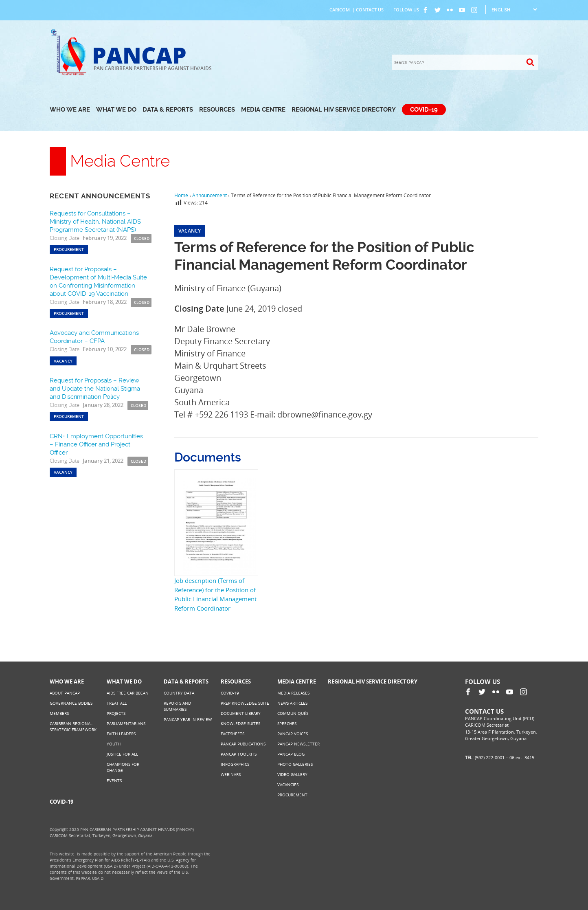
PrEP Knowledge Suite (245, 703)
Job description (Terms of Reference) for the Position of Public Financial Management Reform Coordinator (215, 594)
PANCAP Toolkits (239, 754)
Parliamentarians (126, 723)
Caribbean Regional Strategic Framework (73, 726)
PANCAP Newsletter (298, 744)
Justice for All (122, 754)
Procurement (292, 795)
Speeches (287, 723)
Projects (116, 713)
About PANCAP (65, 693)
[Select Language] (514, 10)
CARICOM (340, 10)
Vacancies (288, 785)
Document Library (241, 713)
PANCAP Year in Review (188, 719)
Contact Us (370, 10)
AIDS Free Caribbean (128, 693)
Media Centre (263, 110)
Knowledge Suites (240, 723)
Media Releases (293, 693)
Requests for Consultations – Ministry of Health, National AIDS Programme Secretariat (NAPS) (95, 222)
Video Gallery (292, 774)
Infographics (235, 764)
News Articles (292, 703)
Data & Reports (168, 110)
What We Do (116, 110)
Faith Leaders (121, 734)
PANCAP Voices (293, 734)
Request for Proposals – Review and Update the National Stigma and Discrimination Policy (95, 389)
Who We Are (70, 110)
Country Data (179, 693)
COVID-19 (424, 110)
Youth (114, 744)
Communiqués (293, 713)
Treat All (117, 703)
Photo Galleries (295, 764)
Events (114, 780)
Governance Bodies (71, 703)
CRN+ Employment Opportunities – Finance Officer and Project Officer (96, 444)
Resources (217, 110)
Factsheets (233, 734)
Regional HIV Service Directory (344, 110)
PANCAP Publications (243, 744)
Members (59, 713)
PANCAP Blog (291, 754)
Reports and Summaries (177, 706)
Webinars (231, 774)
